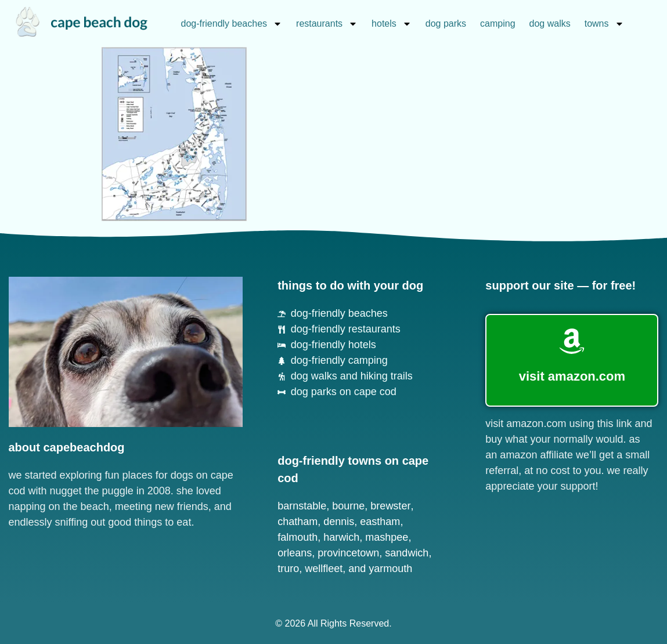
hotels (392, 24)
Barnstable (302, 506)
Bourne (348, 506)
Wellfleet (324, 569)
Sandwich (407, 553)
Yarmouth (390, 569)
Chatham (298, 522)
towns (604, 24)
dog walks (550, 23)
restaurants (327, 24)
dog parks (446, 23)
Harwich (341, 537)
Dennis (339, 522)
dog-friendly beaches (232, 24)
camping (497, 23)
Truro (288, 569)
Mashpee (387, 537)
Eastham (380, 522)
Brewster (390, 506)
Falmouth (298, 537)
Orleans (295, 553)
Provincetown (348, 553)
